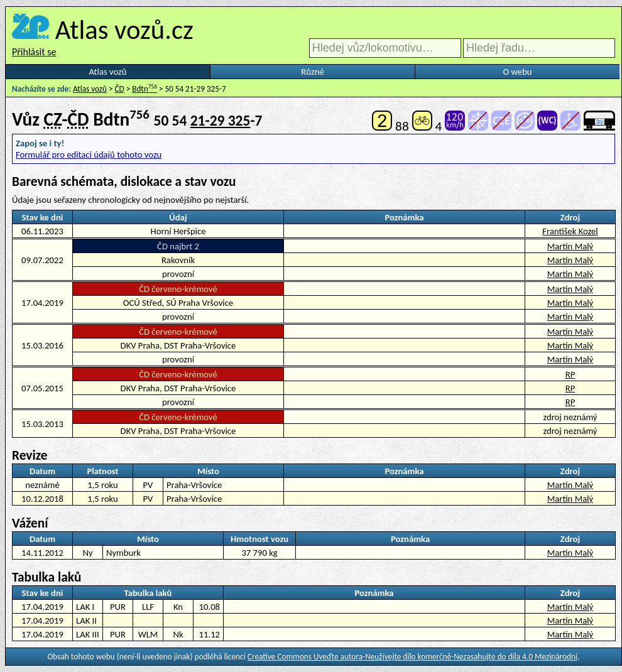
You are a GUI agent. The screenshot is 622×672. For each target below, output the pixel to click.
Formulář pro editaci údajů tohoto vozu (89, 154)
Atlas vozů (108, 72)
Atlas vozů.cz (124, 30)
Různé (312, 72)
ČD (120, 89)
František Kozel (570, 231)
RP (570, 374)
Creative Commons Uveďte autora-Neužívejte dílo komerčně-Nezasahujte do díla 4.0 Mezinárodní (412, 657)
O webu (517, 72)
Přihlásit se (34, 52)
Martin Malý (570, 246)
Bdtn (145, 89)
